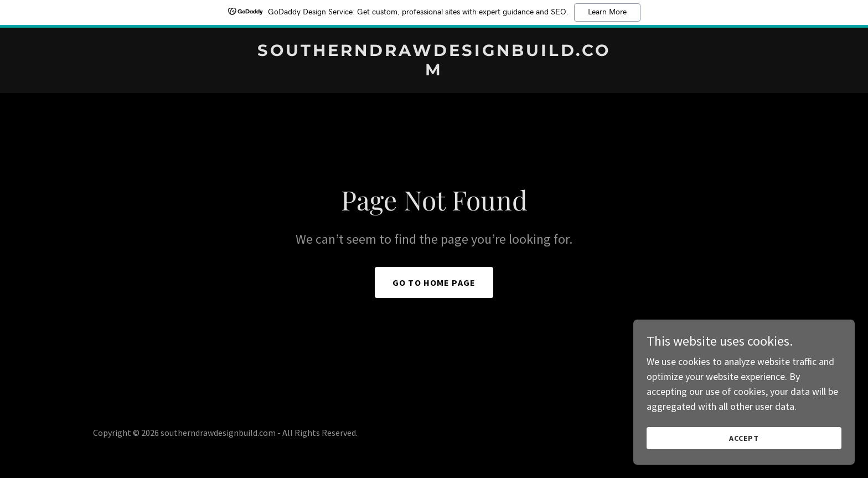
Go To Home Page (434, 282)
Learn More (607, 12)
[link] (434, 72)
